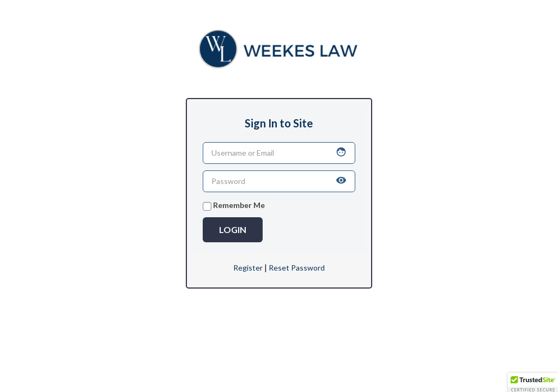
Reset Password (297, 268)
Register (248, 268)
